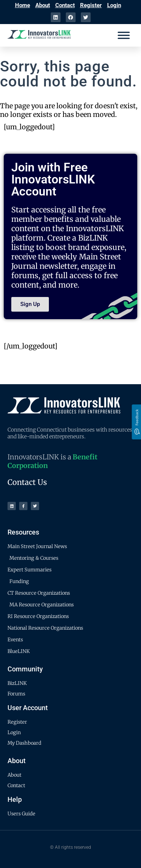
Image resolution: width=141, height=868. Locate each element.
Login (114, 5)
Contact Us (27, 482)
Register (91, 5)
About (43, 5)
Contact (65, 5)
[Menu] (124, 35)
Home (23, 5)
